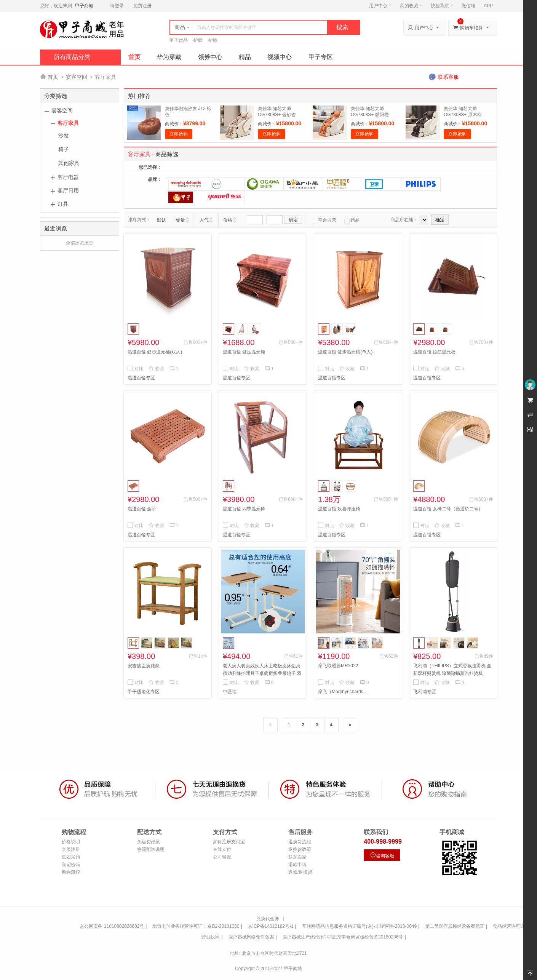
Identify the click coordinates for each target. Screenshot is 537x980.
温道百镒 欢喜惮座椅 (339, 509)
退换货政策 (300, 849)
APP (488, 6)
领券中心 (210, 57)
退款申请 (297, 865)
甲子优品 (179, 40)
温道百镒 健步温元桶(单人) (345, 352)
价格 (228, 220)
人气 (204, 220)
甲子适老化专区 (144, 692)
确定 (293, 220)
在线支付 (222, 849)
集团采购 (71, 857)
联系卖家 (297, 857)
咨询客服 (382, 855)
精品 (245, 57)
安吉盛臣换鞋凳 (144, 666)
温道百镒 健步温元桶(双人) (155, 352)
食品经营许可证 (509, 926)
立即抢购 (179, 134)
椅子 (64, 149)
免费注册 (142, 6)
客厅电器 (68, 177)
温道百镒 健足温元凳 (244, 352)
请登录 (117, 6)
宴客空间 (77, 77)
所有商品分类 (72, 57)
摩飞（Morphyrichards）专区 (345, 692)
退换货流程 (300, 842)
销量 (181, 220)
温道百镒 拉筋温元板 (434, 352)
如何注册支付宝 (229, 842)
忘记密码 (71, 865)
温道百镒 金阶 (142, 509)
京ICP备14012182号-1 (271, 926)
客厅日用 (68, 190)
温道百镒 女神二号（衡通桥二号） (448, 509)
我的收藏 (411, 6)
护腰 (198, 40)
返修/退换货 (300, 872)
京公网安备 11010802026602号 (112, 926)
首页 (134, 57)
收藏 (156, 369)
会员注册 (71, 849)
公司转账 (222, 857)
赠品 (352, 220)
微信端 (468, 6)
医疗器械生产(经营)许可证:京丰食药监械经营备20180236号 (343, 937)
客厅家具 (68, 123)
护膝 (213, 40)
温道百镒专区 (141, 378)
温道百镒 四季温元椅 (244, 509)
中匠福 (230, 692)
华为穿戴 (169, 57)
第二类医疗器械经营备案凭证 (455, 926)
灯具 (63, 204)
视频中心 (280, 57)
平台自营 (324, 220)
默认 (161, 220)
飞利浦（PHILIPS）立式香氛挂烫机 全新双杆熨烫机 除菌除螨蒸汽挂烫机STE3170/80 (452, 673)
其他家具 (69, 163)
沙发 (64, 136)
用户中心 (380, 6)
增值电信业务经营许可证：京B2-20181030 (196, 926)
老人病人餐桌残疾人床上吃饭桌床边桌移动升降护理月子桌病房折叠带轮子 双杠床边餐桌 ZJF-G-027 (262, 673)
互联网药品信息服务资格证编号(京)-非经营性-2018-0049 (359, 926)
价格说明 (71, 842)
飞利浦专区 (425, 692)
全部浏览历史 (80, 243)
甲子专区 (321, 57)
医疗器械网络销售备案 (251, 937)
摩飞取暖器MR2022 (338, 666)
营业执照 (211, 937)
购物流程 (71, 872)
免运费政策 (149, 842)
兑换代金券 (268, 919)
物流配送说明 (151, 849)
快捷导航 (442, 6)
